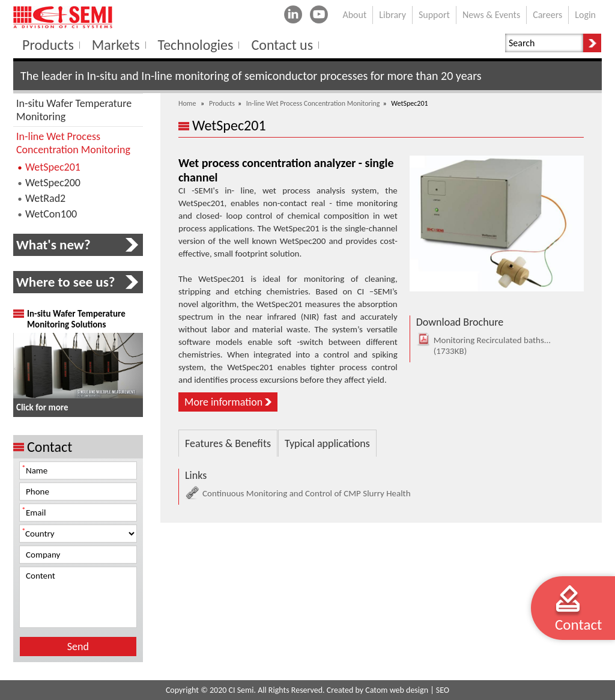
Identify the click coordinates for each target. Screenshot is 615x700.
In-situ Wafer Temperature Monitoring (74, 110)
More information (223, 402)
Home (187, 103)
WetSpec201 (53, 167)
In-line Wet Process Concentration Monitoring (313, 103)
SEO (443, 690)
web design (409, 690)
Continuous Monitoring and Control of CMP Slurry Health (298, 493)
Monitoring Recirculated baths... (485, 345)
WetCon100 (51, 214)
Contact (578, 625)
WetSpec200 (53, 183)
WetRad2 (45, 198)
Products (222, 103)
